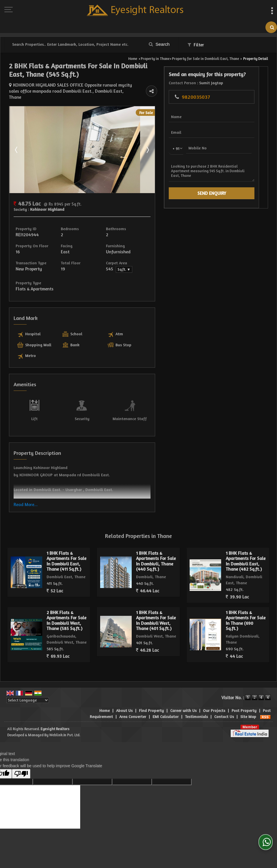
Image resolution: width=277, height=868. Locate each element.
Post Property (244, 696)
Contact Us (224, 702)
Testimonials (196, 702)
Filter (196, 45)
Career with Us (183, 696)
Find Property (151, 696)
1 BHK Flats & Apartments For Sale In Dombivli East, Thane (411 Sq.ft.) (66, 547)
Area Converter (133, 702)
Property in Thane (155, 59)
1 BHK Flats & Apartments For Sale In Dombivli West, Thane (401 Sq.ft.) (156, 606)
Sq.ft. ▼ (167, 255)
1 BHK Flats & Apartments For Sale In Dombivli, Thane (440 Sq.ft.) (156, 547)
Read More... (26, 490)
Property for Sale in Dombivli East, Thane (206, 59)
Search (159, 44)
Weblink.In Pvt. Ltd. (65, 720)
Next (213, 135)
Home (133, 59)
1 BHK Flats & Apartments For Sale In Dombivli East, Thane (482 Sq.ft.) (246, 547)
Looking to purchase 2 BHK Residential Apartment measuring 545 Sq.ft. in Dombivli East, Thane (251, 202)
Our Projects (214, 696)
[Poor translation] (21, 759)
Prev (17, 135)
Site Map (248, 702)
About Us (124, 696)
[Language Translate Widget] (28, 686)
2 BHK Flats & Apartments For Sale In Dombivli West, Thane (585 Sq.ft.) (66, 606)
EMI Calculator (166, 702)
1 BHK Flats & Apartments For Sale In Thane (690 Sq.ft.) (246, 606)
